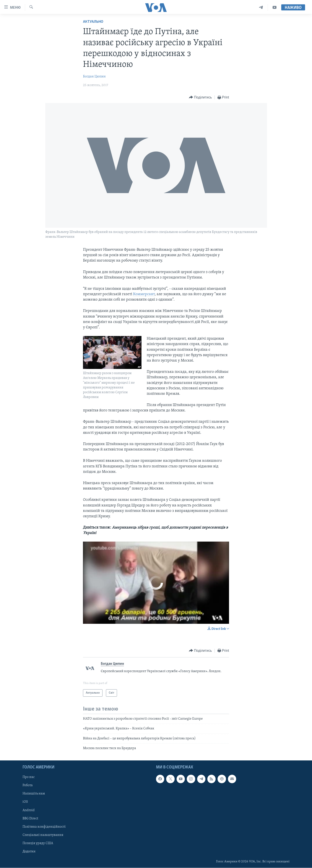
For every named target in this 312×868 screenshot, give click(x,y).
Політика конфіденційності (44, 827)
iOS (25, 802)
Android (29, 810)
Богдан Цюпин (94, 77)
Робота (28, 786)
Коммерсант (144, 294)
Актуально (93, 22)
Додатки (29, 852)
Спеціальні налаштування (43, 835)
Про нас (29, 777)
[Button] (200, 97)
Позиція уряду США (38, 843)
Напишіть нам (34, 794)
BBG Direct (30, 819)
